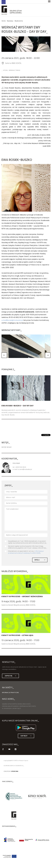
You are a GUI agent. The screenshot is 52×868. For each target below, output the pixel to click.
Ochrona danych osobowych (13, 766)
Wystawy (10, 21)
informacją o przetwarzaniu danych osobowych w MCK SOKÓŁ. (26, 552)
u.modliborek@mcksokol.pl (12, 320)
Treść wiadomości (12, 509)
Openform (15, 771)
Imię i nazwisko (12, 492)
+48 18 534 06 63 (21, 467)
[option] (26, 45)
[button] (4, 355)
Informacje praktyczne (10, 693)
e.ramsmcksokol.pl (25, 469)
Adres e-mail (11, 497)
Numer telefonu (11, 503)
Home (4, 21)
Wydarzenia (19, 21)
